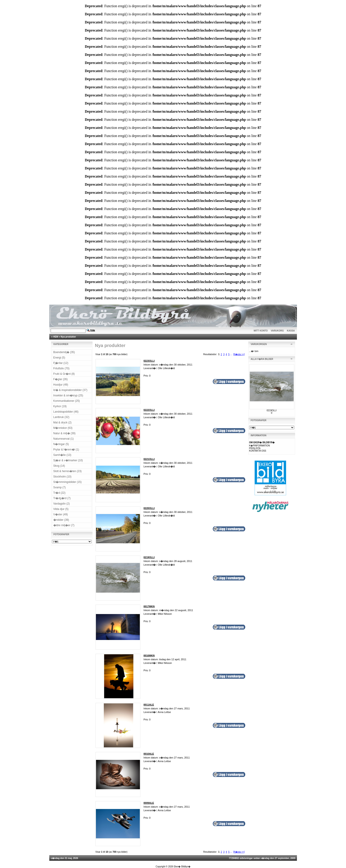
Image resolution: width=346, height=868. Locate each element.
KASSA (291, 331)
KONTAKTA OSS (258, 451)
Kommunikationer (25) (67, 401)
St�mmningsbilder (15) (68, 482)
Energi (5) (59, 358)
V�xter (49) (61, 514)
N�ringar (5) (61, 444)
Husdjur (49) (61, 385)
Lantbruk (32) (61, 417)
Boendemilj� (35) (64, 352)
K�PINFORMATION (260, 446)
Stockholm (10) (62, 477)
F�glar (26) (61, 379)
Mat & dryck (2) (62, 423)
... (231, 354)
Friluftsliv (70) (61, 368)
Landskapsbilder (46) (66, 412)
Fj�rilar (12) (61, 363)
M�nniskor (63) (63, 428)
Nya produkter (68, 337)
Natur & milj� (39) (64, 433)
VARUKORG (277, 331)
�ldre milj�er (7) (64, 525)
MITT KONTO (261, 331)
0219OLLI (272, 410)
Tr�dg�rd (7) (62, 498)
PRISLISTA (255, 448)
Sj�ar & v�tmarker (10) (68, 460)
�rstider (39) (61, 520)
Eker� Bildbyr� (182, 867)
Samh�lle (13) (62, 455)
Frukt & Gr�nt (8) (64, 374)
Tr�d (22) (59, 493)
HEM (56, 337)
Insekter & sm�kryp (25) (68, 395)
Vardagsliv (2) (62, 504)
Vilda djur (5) (61, 509)
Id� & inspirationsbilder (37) (70, 390)
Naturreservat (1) (64, 439)
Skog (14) (59, 466)
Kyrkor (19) (60, 406)
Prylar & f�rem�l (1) (66, 450)
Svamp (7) (60, 487)
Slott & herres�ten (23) (68, 471)
